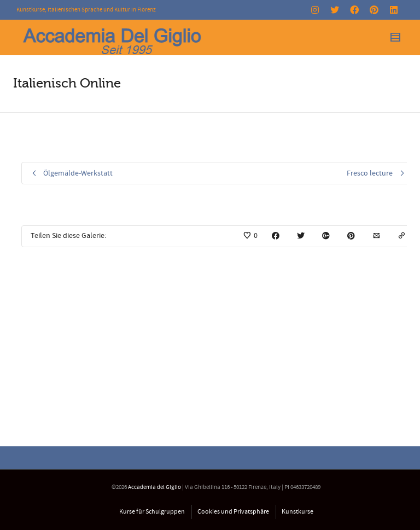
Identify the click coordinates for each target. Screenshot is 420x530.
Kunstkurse (297, 512)
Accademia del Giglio (154, 487)
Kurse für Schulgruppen (152, 512)
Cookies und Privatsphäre (233, 512)
